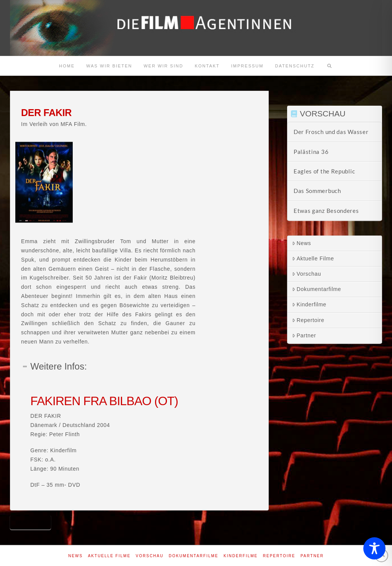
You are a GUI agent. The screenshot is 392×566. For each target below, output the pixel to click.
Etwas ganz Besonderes (326, 211)
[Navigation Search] (330, 66)
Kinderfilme (309, 304)
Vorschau (307, 274)
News (302, 243)
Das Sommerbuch (317, 191)
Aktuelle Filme (313, 258)
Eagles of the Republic (324, 171)
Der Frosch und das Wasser (331, 132)
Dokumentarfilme (317, 289)
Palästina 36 (311, 152)
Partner (304, 335)
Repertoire (308, 320)
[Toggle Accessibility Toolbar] (374, 548)
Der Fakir (30, 522)
